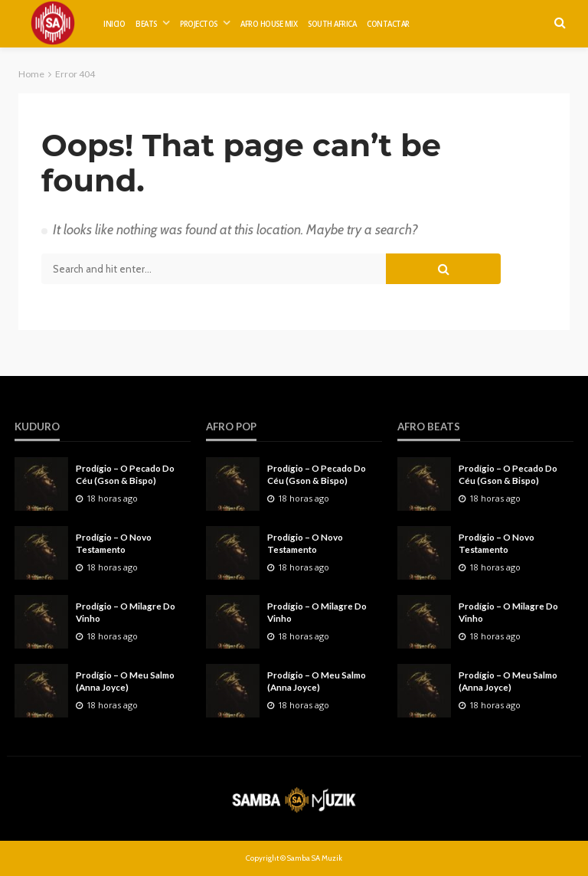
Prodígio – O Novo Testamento (114, 543)
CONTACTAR (388, 24)
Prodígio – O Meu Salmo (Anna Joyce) (125, 681)
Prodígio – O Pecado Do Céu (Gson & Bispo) (125, 474)
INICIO (114, 24)
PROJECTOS (199, 24)
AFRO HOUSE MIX (269, 24)
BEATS (146, 24)
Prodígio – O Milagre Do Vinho (126, 612)
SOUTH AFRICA (332, 24)
